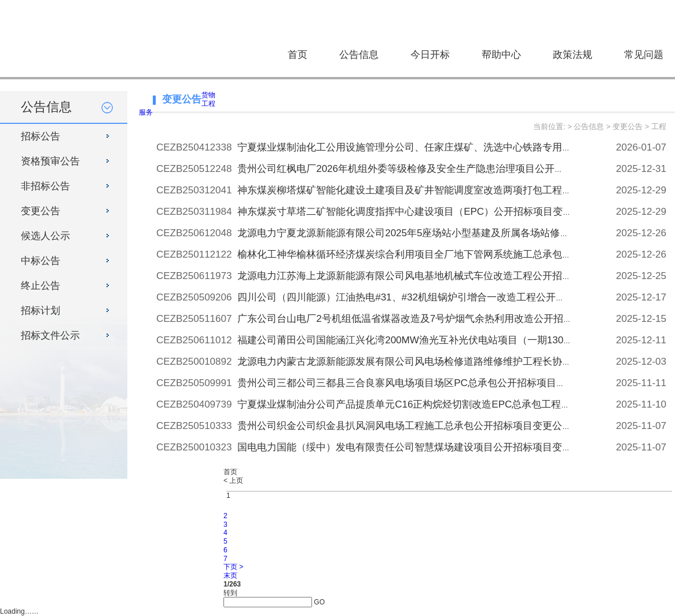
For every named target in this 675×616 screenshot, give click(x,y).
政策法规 (573, 55)
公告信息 (359, 55)
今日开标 (430, 55)
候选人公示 (45, 236)
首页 (298, 55)
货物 (208, 95)
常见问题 (644, 55)
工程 (208, 104)
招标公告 (41, 136)
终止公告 (41, 286)
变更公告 (41, 211)
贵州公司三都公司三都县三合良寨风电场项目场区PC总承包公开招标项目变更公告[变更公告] (439, 383)
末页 (230, 575)
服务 (146, 112)
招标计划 (41, 311)
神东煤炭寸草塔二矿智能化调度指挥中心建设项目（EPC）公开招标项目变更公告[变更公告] (437, 212)
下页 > (233, 567)
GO (319, 602)
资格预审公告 (50, 161)
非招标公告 (45, 186)
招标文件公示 (50, 335)
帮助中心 (501, 55)
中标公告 (41, 261)
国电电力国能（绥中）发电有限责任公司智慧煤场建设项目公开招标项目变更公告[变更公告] (437, 447)
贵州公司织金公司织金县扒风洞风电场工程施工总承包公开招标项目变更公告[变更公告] (427, 426)
